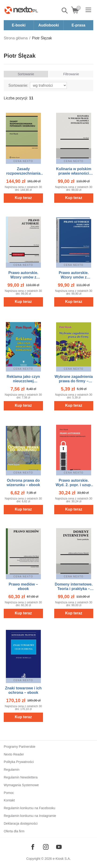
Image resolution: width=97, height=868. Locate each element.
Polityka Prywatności (19, 762)
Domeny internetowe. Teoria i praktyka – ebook (74, 589)
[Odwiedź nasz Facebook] (33, 847)
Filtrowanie (71, 74)
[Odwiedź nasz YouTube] (59, 847)
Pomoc (9, 793)
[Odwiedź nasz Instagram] (46, 847)
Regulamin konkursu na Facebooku (29, 808)
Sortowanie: (18, 85)
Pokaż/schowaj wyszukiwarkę (65, 11)
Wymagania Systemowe (21, 785)
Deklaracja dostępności (21, 823)
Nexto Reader (14, 754)
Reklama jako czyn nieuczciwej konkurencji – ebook (23, 381)
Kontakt (9, 800)
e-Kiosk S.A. (62, 859)
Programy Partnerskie (20, 747)
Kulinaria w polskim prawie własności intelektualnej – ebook (74, 173)
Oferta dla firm (14, 831)
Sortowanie (26, 74)
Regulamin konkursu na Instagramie (30, 816)
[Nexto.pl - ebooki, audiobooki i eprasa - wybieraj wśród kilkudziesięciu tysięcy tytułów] (21, 10)
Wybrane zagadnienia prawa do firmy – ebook (74, 381)
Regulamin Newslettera (21, 777)
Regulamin (12, 770)
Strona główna (16, 38)
